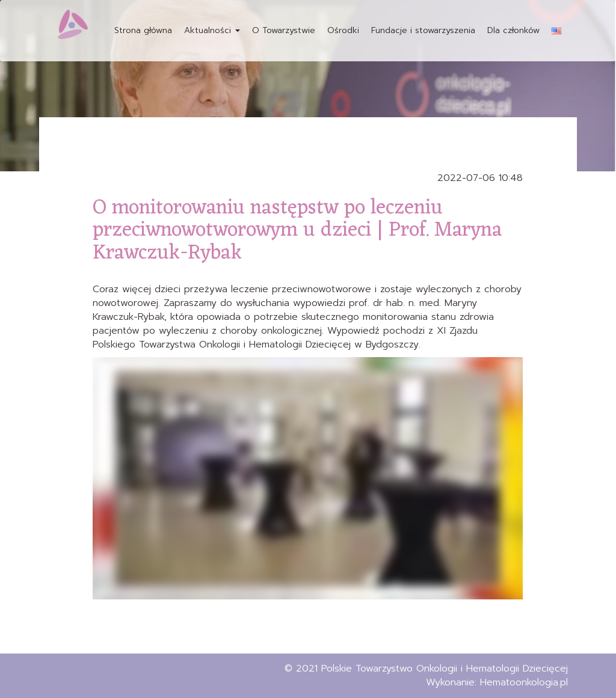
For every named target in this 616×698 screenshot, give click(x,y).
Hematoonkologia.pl (524, 682)
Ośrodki (343, 30)
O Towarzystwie (284, 30)
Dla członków (513, 30)
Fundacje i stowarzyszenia (423, 30)
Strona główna (143, 30)
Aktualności (212, 30)
